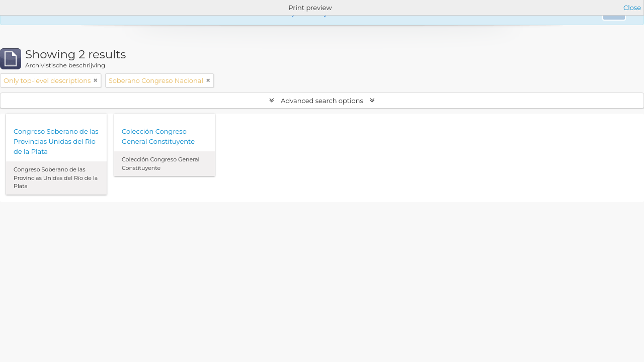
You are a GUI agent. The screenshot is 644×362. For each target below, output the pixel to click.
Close (632, 8)
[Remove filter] (96, 80)
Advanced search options (322, 101)
